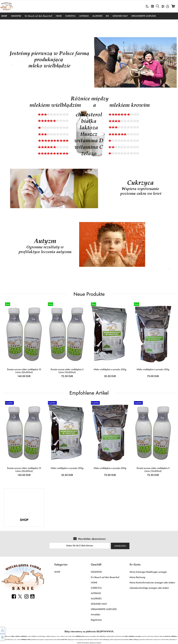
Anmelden (120, 546)
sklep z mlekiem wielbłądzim (19, 636)
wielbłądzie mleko (26, 639)
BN (107, 16)
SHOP (4, 16)
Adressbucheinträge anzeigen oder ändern (149, 588)
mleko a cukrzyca (134, 639)
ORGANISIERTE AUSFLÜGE (144, 16)
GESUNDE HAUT (120, 16)
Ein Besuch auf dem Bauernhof (39, 16)
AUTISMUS (84, 16)
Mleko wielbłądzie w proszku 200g (110, 369)
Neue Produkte (89, 294)
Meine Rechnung (137, 577)
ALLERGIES (97, 16)
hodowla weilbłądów (171, 636)
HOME (59, 16)
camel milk (64, 639)
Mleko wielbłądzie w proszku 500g (153, 369)
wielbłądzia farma (80, 636)
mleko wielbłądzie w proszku (133, 636)
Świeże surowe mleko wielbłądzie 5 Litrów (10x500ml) (67, 371)
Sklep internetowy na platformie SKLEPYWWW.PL (89, 631)
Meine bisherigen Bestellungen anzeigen (148, 572)
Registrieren (96, 620)
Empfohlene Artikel (89, 393)
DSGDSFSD (16, 16)
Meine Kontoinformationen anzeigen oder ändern (152, 583)
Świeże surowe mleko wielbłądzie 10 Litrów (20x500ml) (24, 371)
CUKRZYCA (70, 16)
